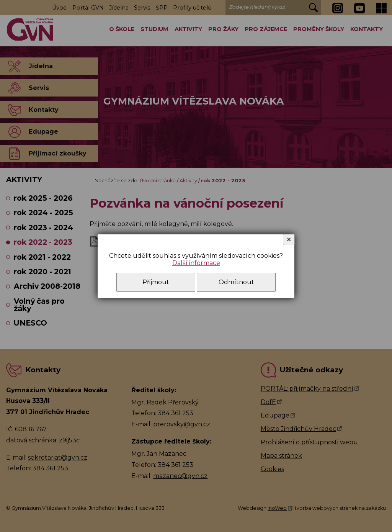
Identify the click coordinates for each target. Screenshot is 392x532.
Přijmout (156, 282)
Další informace (196, 263)
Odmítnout (236, 282)
